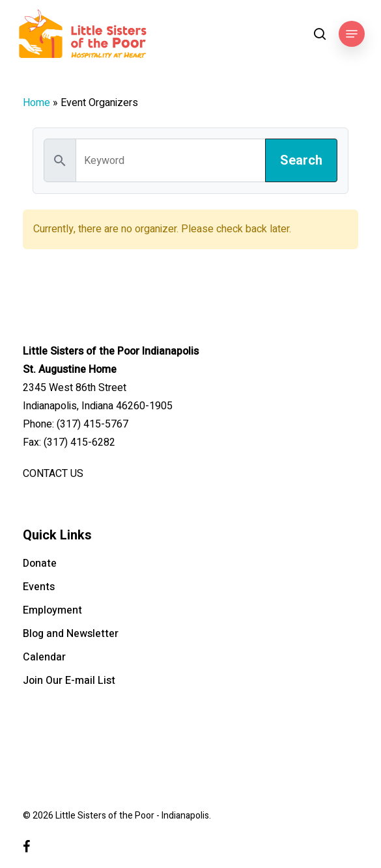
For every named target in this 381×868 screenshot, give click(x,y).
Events (39, 587)
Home (36, 103)
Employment (52, 610)
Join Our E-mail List (69, 681)
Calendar (44, 657)
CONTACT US (53, 474)
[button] (352, 34)
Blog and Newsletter (71, 634)
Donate (40, 563)
